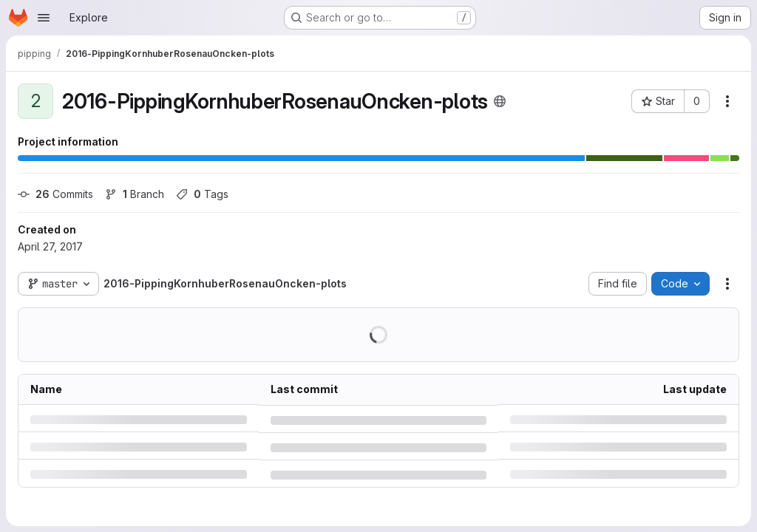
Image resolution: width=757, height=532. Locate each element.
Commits (55, 194)
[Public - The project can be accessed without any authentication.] (500, 101)
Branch (135, 194)
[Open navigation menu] (44, 18)
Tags (202, 194)
